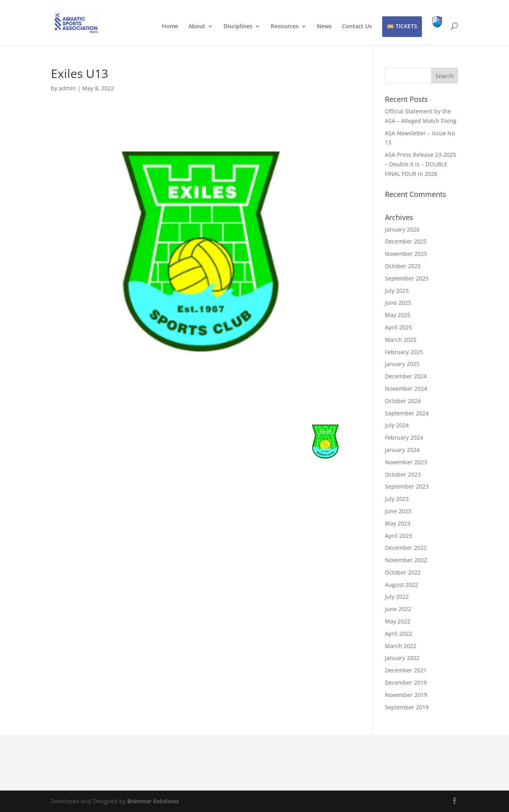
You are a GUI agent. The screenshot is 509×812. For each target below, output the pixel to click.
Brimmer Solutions (153, 801)
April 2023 (398, 536)
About (197, 27)
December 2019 (406, 683)
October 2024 (403, 401)
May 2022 (398, 621)
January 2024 (402, 450)
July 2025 (397, 291)
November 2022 (406, 560)
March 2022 (401, 646)
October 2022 (403, 572)
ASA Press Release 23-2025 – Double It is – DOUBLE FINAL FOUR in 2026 (421, 164)
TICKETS (406, 26)
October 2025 (403, 266)
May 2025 (398, 315)
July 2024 (397, 425)
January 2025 (402, 364)
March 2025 (401, 340)
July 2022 (397, 597)
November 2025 (406, 254)
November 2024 (406, 388)
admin (67, 88)
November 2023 (406, 462)
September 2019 (407, 707)
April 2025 (398, 327)
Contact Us (357, 27)
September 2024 (407, 413)
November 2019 (406, 695)
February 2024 (404, 437)
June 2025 (398, 303)
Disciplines (238, 27)
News (324, 27)
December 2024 (406, 376)
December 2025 (406, 241)
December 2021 (406, 670)
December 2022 (406, 548)
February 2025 (404, 352)
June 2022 (398, 609)
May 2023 (398, 523)
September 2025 (407, 278)
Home (170, 27)
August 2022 (401, 585)
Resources (285, 27)
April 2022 (398, 634)
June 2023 (398, 511)
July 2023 (397, 499)
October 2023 (403, 474)
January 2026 (402, 229)
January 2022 (402, 658)
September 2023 (407, 486)
